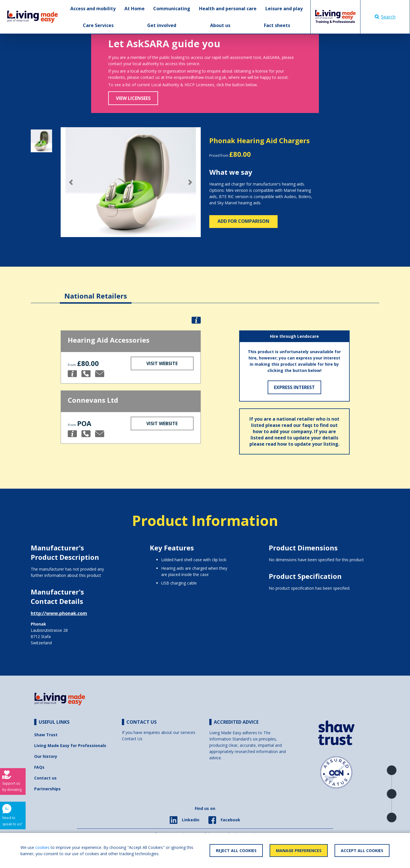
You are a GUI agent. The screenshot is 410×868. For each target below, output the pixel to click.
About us (220, 25)
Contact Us (132, 739)
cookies (42, 847)
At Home (135, 9)
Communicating (172, 9)
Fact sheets (277, 25)
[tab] (96, 292)
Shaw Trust (46, 735)
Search (385, 17)
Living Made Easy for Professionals (70, 745)
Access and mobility (93, 9)
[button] (71, 182)
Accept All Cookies (362, 850)
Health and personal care (228, 9)
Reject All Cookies (236, 850)
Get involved (162, 25)
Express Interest (294, 387)
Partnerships (47, 789)
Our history (46, 756)
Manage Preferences (299, 850)
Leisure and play (284, 9)
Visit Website (162, 363)
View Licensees (133, 98)
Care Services (98, 25)
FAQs (39, 767)
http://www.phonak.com (59, 613)
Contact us (45, 778)
